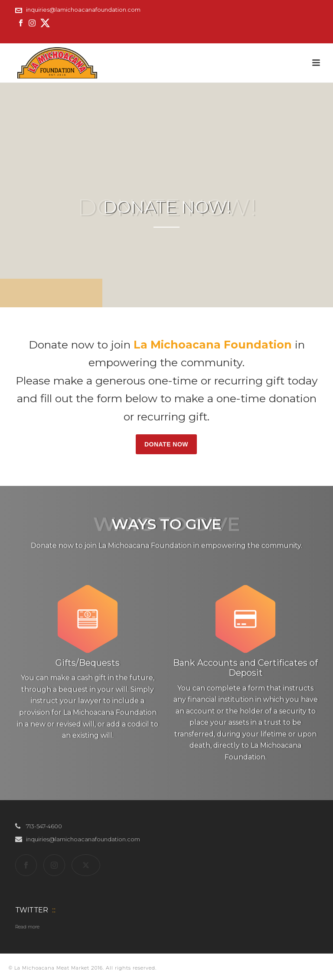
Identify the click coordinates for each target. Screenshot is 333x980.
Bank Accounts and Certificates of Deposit (245, 668)
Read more (27, 927)
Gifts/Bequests (88, 663)
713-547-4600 (44, 826)
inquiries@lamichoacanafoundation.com (83, 10)
